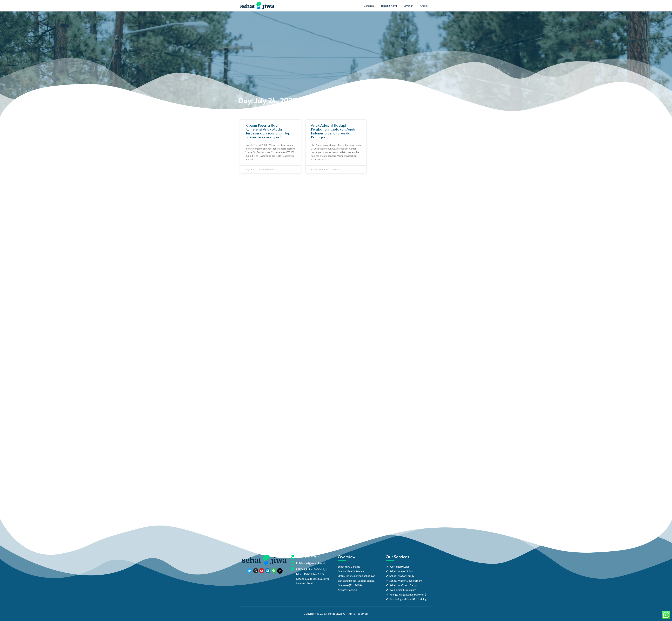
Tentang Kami (389, 6)
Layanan (408, 6)
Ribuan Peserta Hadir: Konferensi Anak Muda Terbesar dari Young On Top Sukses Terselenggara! (268, 131)
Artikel (424, 6)
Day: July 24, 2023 (268, 100)
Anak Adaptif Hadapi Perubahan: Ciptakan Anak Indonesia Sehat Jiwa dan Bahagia (333, 131)
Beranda (369, 6)
